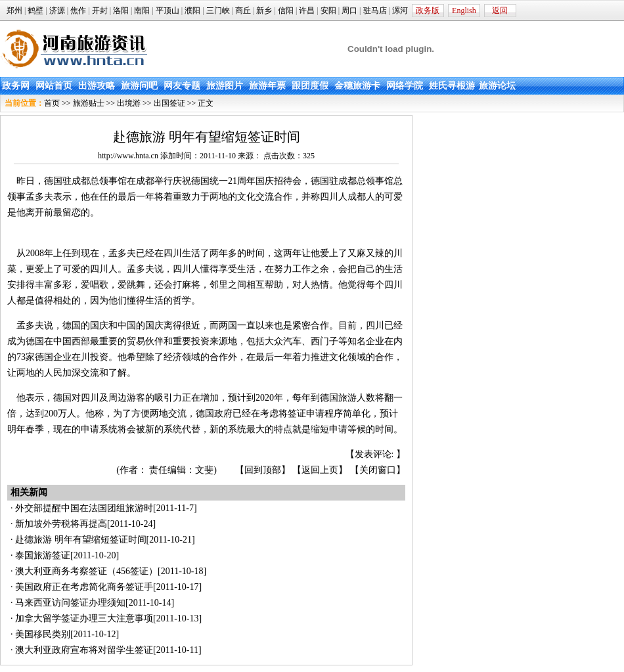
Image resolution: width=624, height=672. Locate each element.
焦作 (78, 11)
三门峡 (218, 11)
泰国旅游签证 (43, 555)
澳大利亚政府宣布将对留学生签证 (84, 650)
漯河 (400, 11)
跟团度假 (310, 86)
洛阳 (121, 11)
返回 (500, 11)
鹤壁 (35, 11)
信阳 (286, 11)
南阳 (142, 11)
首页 (52, 103)
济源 (57, 11)
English (464, 11)
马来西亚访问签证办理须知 (70, 603)
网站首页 (54, 86)
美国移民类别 (43, 634)
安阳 (328, 11)
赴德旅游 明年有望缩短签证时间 (81, 540)
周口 (349, 11)
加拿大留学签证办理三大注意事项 (84, 618)
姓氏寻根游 (452, 86)
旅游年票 (267, 86)
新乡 (264, 11)
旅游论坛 (497, 86)
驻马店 (375, 11)
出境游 (129, 103)
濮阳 (192, 11)
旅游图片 (225, 86)
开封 (100, 11)
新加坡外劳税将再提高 (61, 524)
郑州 (14, 11)
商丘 (243, 11)
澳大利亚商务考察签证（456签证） (86, 571)
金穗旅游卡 (357, 86)
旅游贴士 (89, 103)
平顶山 (167, 11)
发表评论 (373, 454)
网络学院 (405, 86)
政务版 (428, 11)
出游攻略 (97, 86)
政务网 (16, 86)
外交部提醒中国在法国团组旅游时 (84, 508)
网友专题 (182, 86)
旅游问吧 (139, 86)
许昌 (307, 11)
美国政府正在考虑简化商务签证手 (84, 587)
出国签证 (169, 103)
